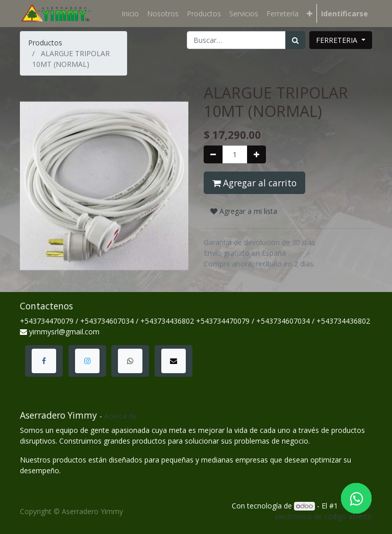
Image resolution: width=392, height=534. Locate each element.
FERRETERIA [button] (338, 40)
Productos (45, 43)
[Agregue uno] (256, 154)
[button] (310, 14)
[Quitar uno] (213, 154)
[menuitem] (130, 14)
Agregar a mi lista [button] (244, 211)
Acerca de (120, 416)
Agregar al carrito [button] (254, 183)
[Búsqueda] (295, 40)
